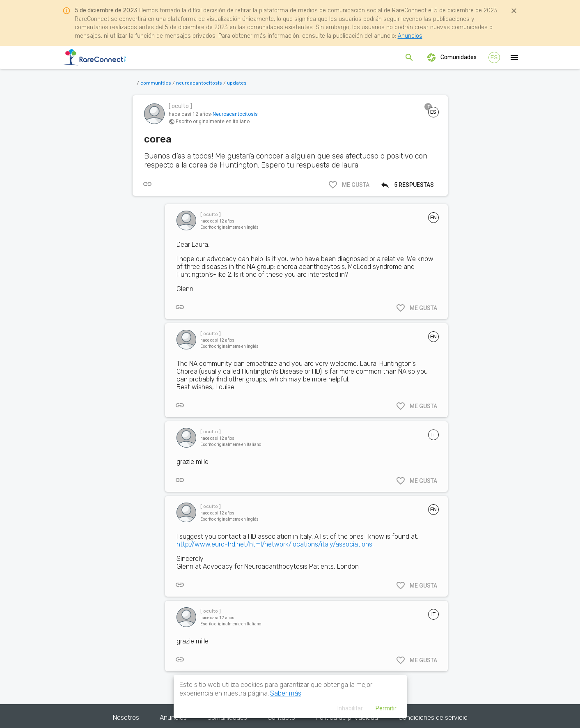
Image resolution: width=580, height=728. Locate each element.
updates (237, 83)
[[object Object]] (147, 184)
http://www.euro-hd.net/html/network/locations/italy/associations (274, 544)
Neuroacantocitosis (235, 114)
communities (156, 83)
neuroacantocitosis (199, 83)
